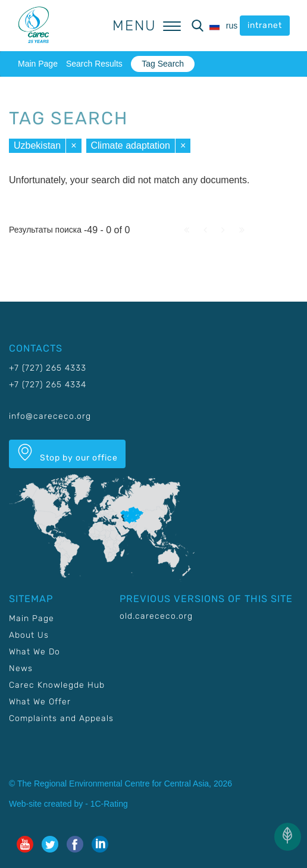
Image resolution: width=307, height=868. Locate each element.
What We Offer (40, 702)
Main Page (38, 64)
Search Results (94, 64)
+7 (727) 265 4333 (48, 368)
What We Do (35, 652)
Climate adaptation (131, 145)
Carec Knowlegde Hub (57, 685)
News (21, 668)
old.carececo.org (156, 616)
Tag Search (163, 64)
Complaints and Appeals (61, 718)
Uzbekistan (37, 145)
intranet (265, 25)
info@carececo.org (50, 416)
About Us (29, 635)
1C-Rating (109, 804)
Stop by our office (67, 453)
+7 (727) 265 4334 (48, 385)
